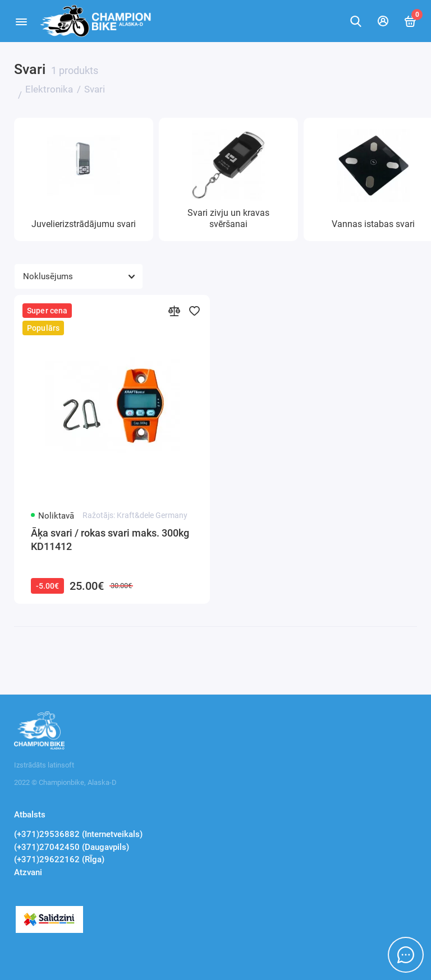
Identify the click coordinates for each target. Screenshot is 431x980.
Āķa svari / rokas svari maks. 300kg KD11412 (110, 540)
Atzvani (28, 872)
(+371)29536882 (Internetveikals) (78, 834)
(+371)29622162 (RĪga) (59, 859)
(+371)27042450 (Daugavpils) (72, 847)
